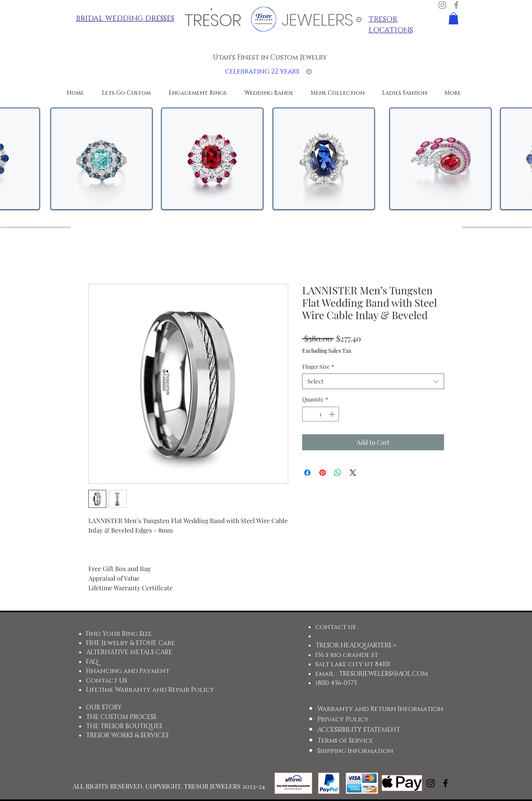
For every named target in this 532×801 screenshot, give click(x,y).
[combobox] (373, 381)
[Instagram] (442, 5)
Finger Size (318, 367)
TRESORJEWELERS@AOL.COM (384, 674)
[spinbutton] (321, 414)
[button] (453, 18)
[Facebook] (456, 5)
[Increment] (333, 414)
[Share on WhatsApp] (338, 473)
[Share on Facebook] (307, 473)
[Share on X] (353, 473)
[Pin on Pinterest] (323, 473)
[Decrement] (308, 414)
